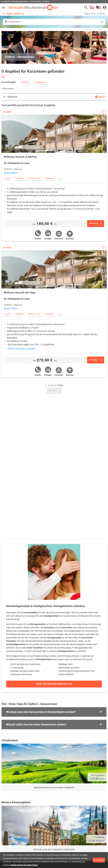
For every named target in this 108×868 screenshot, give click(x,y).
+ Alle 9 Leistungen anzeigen (21, 349)
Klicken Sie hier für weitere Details (24, 865)
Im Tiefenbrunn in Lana (17, 163)
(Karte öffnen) (11, 173)
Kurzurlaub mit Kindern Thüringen (54, 850)
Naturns (18, 169)
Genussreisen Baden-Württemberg (54, 788)
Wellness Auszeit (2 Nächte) (20, 157)
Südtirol (8, 169)
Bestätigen (99, 860)
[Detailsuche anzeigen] (54, 22)
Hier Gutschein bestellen (54, 684)
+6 (60, 178)
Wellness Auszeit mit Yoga (20, 292)
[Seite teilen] (3, 77)
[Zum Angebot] (96, 224)
